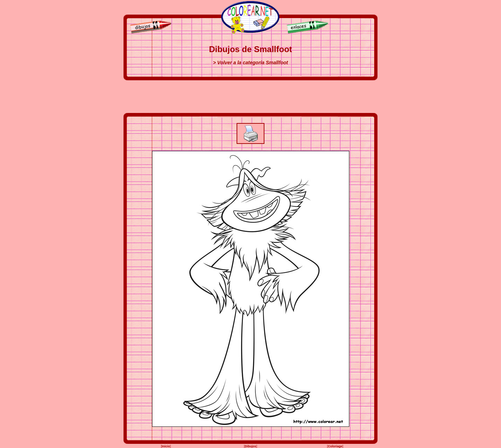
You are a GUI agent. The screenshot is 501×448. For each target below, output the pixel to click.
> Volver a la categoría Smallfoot (250, 63)
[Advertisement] (250, 97)
